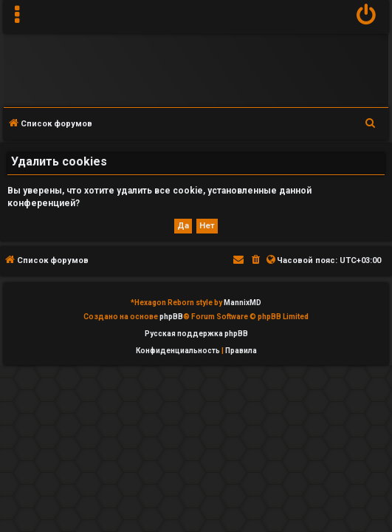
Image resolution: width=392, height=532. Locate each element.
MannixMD (243, 303)
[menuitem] (367, 17)
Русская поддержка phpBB (196, 334)
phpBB (171, 317)
